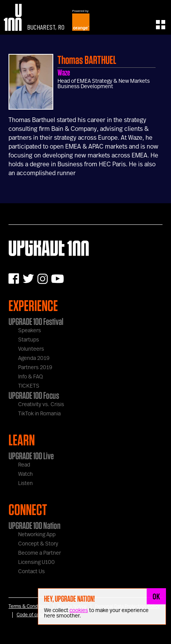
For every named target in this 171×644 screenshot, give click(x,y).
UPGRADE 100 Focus (34, 395)
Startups (29, 340)
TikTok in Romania (39, 414)
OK (156, 596)
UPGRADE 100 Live (31, 456)
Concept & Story (38, 544)
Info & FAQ (30, 377)
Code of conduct (34, 615)
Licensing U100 (36, 562)
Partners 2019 (35, 368)
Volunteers (31, 349)
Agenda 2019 (34, 358)
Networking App (37, 535)
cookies (79, 611)
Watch (25, 474)
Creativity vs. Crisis (41, 405)
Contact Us (31, 572)
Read (24, 465)
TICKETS (29, 386)
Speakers (30, 331)
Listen (25, 483)
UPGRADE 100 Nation (35, 525)
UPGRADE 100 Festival (36, 321)
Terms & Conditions (29, 606)
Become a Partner (40, 553)
